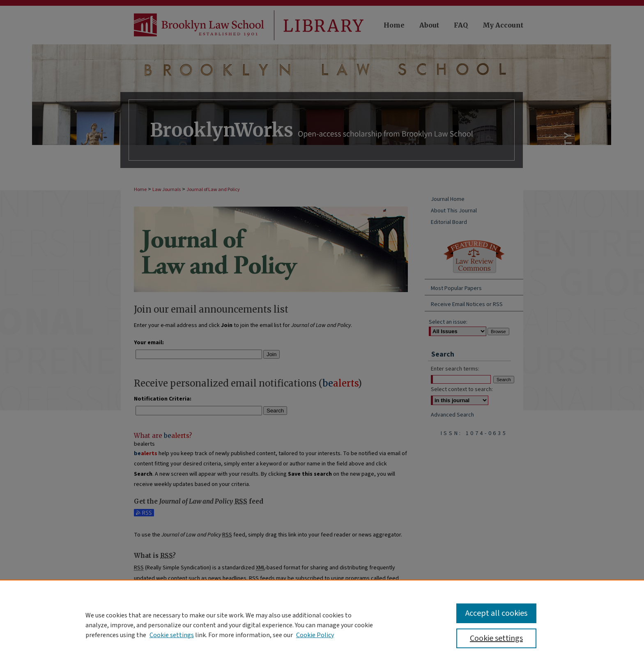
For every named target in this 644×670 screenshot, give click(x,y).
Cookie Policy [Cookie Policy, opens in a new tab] (315, 635)
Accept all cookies (496, 613)
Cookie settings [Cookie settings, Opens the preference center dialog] (496, 638)
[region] (322, 625)
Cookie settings (172, 635)
